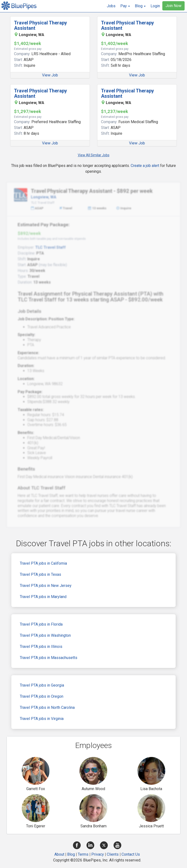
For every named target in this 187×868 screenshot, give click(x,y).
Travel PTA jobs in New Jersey (46, 586)
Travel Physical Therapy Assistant (40, 25)
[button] (125, 6)
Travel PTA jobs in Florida (41, 624)
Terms (83, 854)
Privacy (98, 854)
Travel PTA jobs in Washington (45, 635)
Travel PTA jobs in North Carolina (47, 707)
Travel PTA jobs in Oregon (42, 696)
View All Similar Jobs (94, 155)
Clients (113, 854)
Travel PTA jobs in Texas (40, 574)
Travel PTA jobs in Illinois (41, 647)
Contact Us (131, 854)
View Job (50, 75)
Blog (71, 854)
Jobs (111, 6)
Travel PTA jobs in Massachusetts (49, 658)
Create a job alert (145, 166)
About (59, 854)
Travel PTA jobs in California (43, 563)
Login (155, 6)
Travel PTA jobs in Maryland (43, 597)
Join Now (173, 6)
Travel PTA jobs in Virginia (42, 719)
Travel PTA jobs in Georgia (42, 685)
